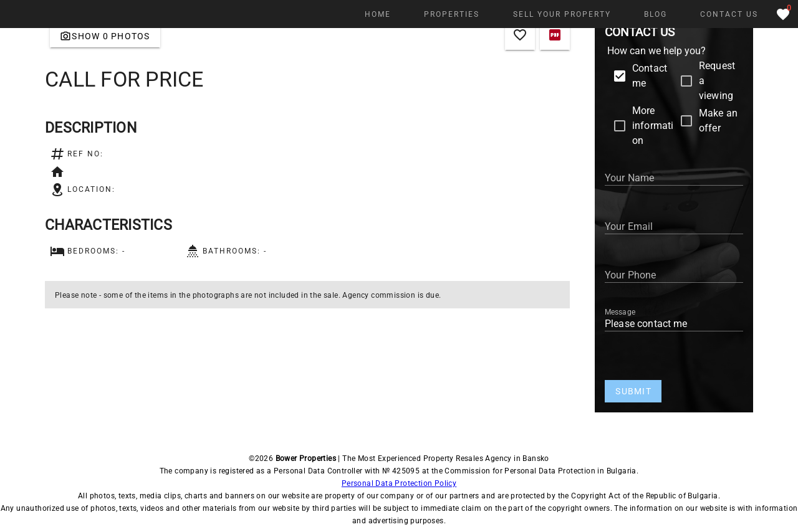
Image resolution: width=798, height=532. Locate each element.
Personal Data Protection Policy (399, 483)
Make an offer (718, 121)
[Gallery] (105, 36)
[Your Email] (674, 224)
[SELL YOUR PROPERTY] (561, 14)
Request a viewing (717, 81)
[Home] (377, 14)
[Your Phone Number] (674, 273)
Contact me (650, 76)
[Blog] (655, 14)
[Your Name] (674, 176)
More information (653, 126)
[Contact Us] (729, 14)
